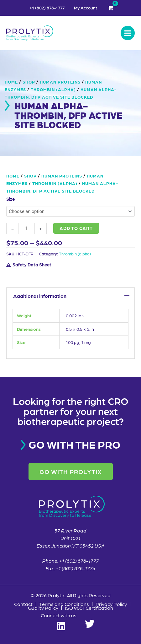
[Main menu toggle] (128, 33)
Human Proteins (60, 82)
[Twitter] (93, 624)
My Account (86, 8)
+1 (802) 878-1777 (47, 8)
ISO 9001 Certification (89, 608)
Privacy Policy (111, 604)
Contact (23, 604)
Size (10, 199)
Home (11, 82)
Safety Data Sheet (32, 265)
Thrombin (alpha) (53, 89)
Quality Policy (43, 608)
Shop (29, 82)
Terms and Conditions (64, 604)
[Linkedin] (61, 624)
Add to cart (76, 228)
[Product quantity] (26, 228)
